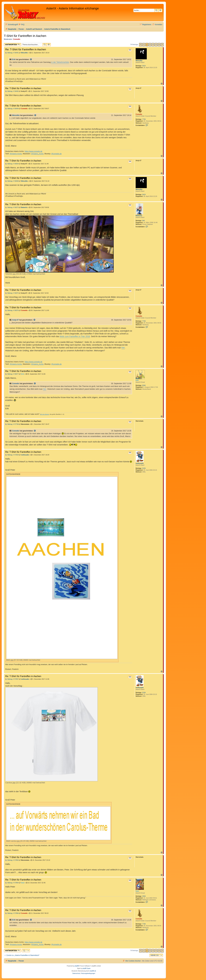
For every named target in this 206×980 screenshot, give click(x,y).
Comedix (17, 39)
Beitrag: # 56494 (12, 109)
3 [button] (150, 45)
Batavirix (139, 216)
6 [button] (159, 45)
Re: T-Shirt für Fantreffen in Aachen (26, 49)
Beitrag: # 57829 (12, 455)
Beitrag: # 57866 (12, 913)
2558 (144, 896)
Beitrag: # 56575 (12, 293)
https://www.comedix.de (34, 151)
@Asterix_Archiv (37, 154)
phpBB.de (93, 971)
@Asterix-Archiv (16, 154)
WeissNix (139, 61)
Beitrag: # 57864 (12, 883)
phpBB (77, 966)
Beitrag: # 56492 (12, 91)
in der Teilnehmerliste (60, 62)
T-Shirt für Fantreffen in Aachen (25, 36)
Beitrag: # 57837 (12, 679)
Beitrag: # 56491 (12, 53)
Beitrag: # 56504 (12, 164)
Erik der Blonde (45, 414)
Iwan (137, 891)
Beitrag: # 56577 (12, 374)
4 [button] (153, 45)
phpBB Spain (86, 968)
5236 (144, 468)
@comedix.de (56, 154)
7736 (144, 119)
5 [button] (156, 45)
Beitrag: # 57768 (12, 424)
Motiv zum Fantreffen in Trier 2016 (75, 336)
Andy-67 (15, 320)
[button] (141, 45)
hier (123, 348)
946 (143, 221)
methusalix (140, 463)
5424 (144, 66)
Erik (14, 59)
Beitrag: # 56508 (12, 181)
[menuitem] (21, 25)
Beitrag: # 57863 (12, 860)
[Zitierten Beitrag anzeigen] (31, 59)
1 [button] (144, 45)
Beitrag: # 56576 (12, 310)
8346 (144, 385)
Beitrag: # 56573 (12, 207)
